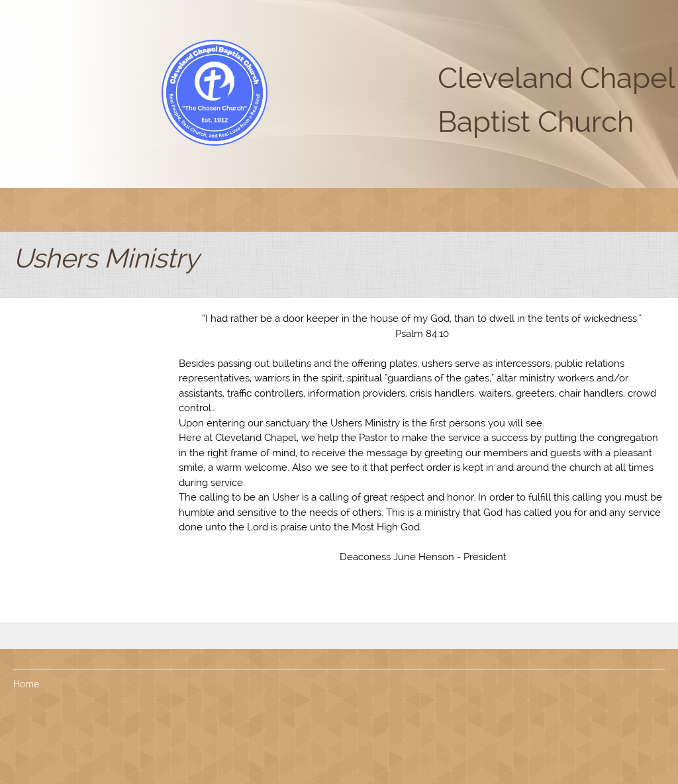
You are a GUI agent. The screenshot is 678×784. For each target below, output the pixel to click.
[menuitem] (236, 210)
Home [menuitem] (26, 684)
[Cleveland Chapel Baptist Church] (215, 93)
